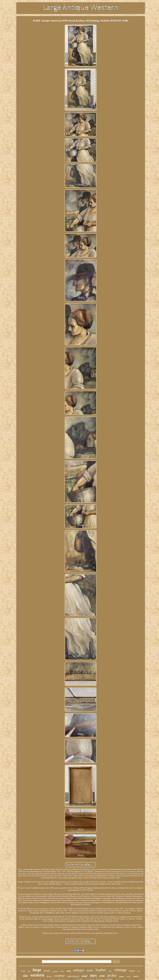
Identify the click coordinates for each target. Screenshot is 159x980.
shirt (93, 976)
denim (121, 977)
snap (69, 971)
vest (29, 971)
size (26, 976)
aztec (62, 971)
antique (79, 970)
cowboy (59, 976)
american (55, 971)
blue (110, 971)
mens (90, 970)
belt (139, 971)
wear (23, 971)
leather (101, 970)
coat (102, 976)
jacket (112, 975)
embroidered (73, 976)
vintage (120, 970)
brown (47, 971)
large (37, 970)
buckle (129, 977)
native (49, 976)
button (132, 971)
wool (84, 976)
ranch (136, 976)
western (37, 975)
